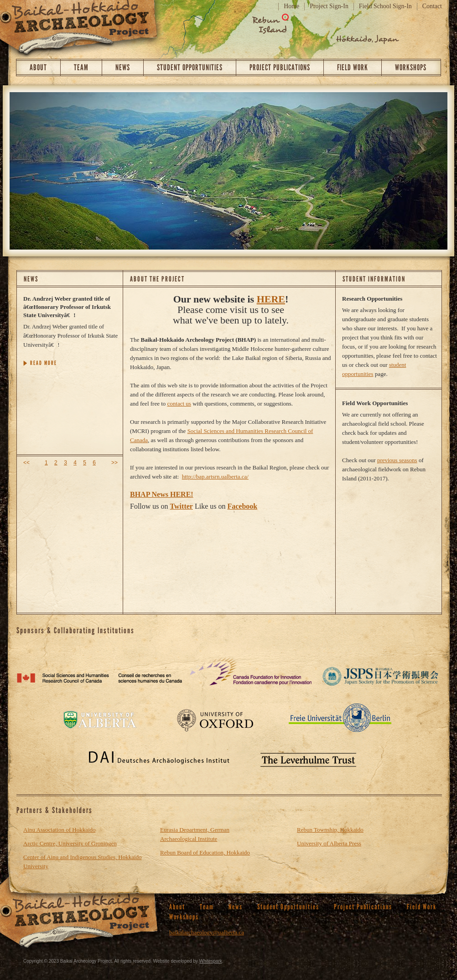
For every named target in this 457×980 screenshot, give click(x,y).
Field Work (353, 68)
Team (81, 68)
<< (26, 463)
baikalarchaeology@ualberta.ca (207, 932)
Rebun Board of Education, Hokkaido (205, 852)
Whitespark (211, 961)
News (123, 68)
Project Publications (280, 68)
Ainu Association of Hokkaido (60, 830)
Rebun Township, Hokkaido (330, 830)
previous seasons (397, 460)
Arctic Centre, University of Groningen (70, 843)
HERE (271, 299)
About (38, 68)
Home (291, 6)
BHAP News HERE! (162, 494)
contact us (179, 404)
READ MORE (44, 363)
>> (114, 463)
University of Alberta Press (329, 843)
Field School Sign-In (385, 6)
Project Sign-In (329, 6)
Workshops (411, 68)
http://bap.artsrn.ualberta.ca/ (215, 477)
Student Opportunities (190, 68)
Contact (432, 6)
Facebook (242, 506)
